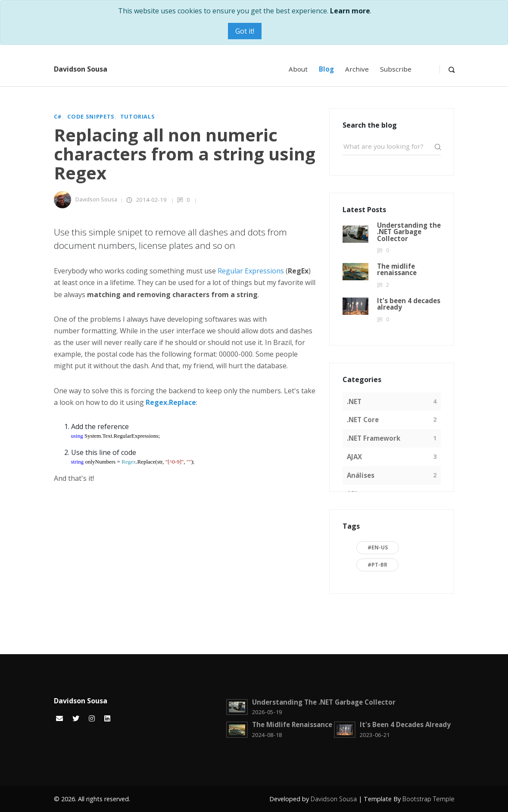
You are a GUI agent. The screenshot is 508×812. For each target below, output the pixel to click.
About (298, 69)
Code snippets (91, 116)
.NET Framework (374, 438)
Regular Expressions (251, 271)
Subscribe (396, 69)
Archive (357, 69)
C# (58, 116)
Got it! (245, 31)
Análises (361, 475)
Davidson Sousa (81, 69)
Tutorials (138, 116)
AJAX (354, 457)
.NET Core (363, 420)
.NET (354, 401)
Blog (326, 69)
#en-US (378, 547)
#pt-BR (377, 565)
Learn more (350, 11)
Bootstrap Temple (429, 799)
